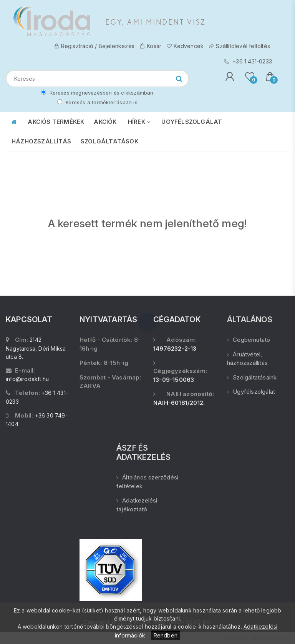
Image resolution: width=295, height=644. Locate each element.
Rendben (166, 635)
